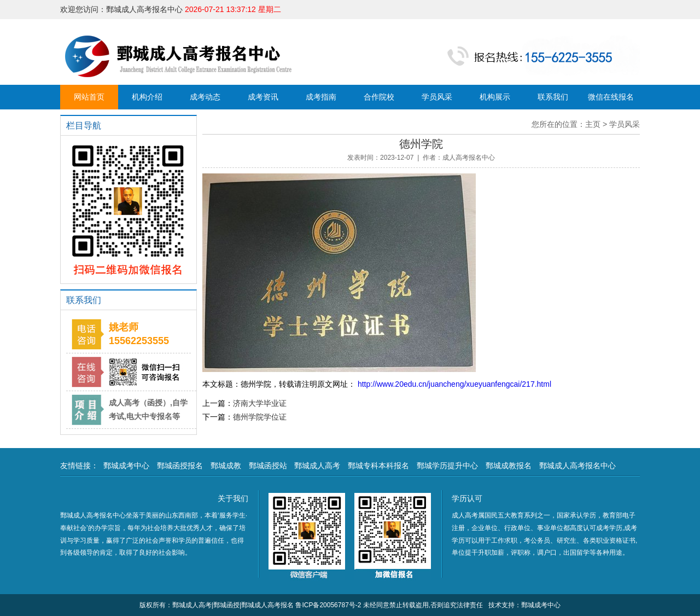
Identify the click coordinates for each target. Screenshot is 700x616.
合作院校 (379, 97)
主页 (593, 124)
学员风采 (437, 97)
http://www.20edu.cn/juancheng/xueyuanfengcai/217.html (453, 384)
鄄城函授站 (268, 466)
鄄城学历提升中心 (447, 466)
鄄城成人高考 (317, 466)
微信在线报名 (611, 97)
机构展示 (495, 97)
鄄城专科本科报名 (378, 466)
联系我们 (553, 97)
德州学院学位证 (260, 417)
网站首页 (89, 97)
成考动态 (205, 97)
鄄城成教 (226, 466)
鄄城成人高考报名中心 (577, 466)
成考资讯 (263, 97)
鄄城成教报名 (509, 466)
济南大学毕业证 (260, 403)
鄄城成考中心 (126, 466)
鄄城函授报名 (180, 466)
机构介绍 (147, 97)
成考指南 (321, 97)
